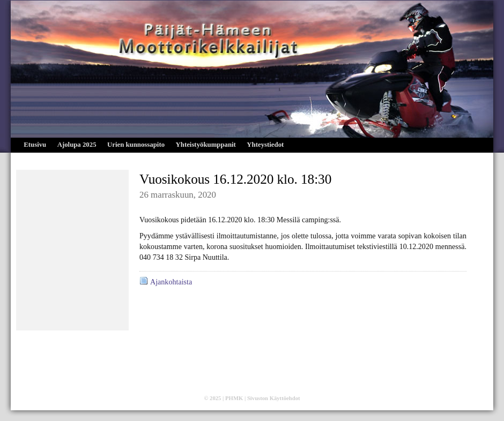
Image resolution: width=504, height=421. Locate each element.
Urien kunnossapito (136, 145)
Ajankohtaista (171, 282)
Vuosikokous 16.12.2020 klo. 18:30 (235, 179)
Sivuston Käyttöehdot (274, 398)
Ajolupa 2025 (77, 145)
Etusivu (35, 145)
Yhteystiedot (265, 145)
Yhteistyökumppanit (206, 145)
